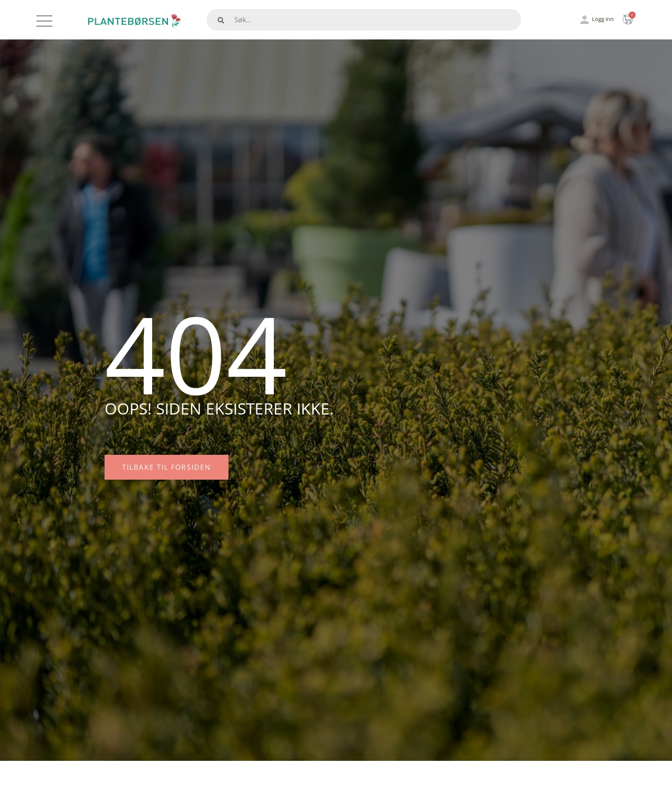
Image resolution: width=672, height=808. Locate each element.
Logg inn (603, 19)
